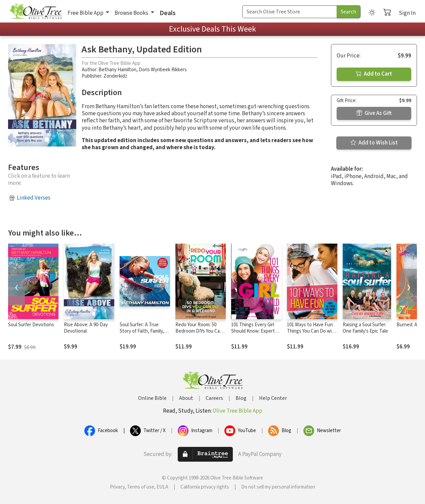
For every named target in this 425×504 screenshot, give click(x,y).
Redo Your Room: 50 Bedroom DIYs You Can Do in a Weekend (199, 331)
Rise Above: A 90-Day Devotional (86, 328)
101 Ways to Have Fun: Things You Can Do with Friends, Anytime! (312, 331)
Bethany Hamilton (117, 70)
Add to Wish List (374, 143)
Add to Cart (374, 74)
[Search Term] (290, 12)
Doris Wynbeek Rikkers (163, 70)
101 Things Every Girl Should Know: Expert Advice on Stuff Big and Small (256, 334)
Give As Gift (374, 113)
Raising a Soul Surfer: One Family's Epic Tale (365, 328)
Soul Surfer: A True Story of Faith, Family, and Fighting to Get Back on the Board (142, 334)
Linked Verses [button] (34, 198)
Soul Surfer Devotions (31, 325)
